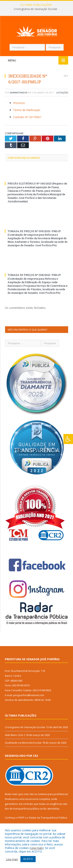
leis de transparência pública (22, 815)
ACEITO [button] (28, 859)
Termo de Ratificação (27, 117)
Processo (19, 110)
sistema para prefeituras (53, 801)
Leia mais (37, 848)
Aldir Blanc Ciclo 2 (15, 742)
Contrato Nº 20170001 (27, 124)
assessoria (32, 806)
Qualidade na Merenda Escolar (23, 749)
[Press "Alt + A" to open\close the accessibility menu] (68, 439)
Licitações (62, 99)
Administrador (19, 99)
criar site (29, 801)
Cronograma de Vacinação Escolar (36, 9)
